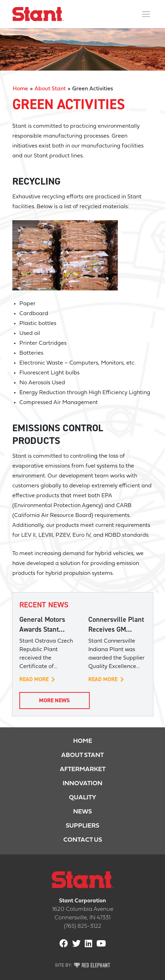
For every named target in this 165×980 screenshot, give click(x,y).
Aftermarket (83, 769)
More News (54, 700)
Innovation (82, 784)
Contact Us (83, 840)
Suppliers (82, 826)
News (82, 812)
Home (20, 89)
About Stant (50, 89)
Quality (82, 798)
